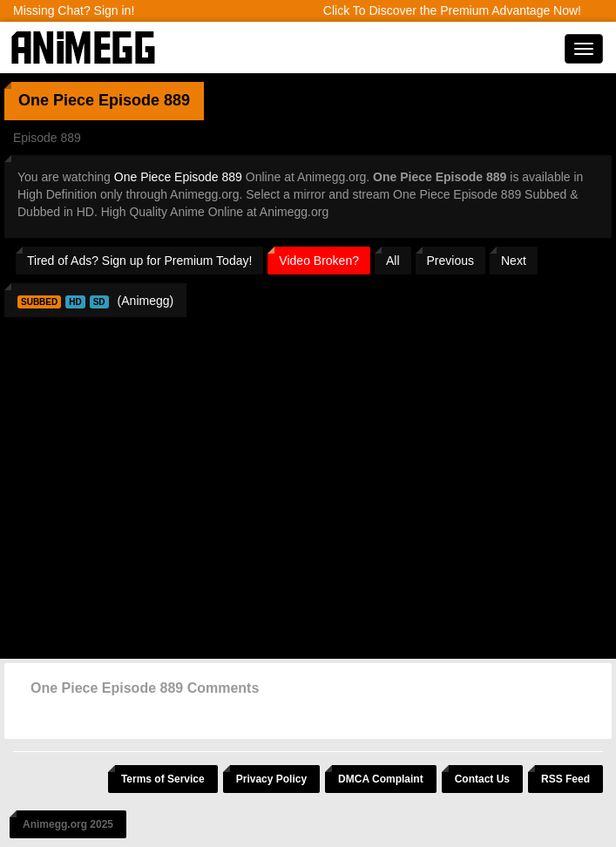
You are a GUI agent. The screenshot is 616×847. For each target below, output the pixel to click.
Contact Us (482, 779)
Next (514, 261)
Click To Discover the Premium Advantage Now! (452, 10)
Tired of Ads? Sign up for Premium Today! (139, 261)
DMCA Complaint (381, 779)
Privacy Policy (271, 779)
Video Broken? (319, 261)
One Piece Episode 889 (178, 177)
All (393, 261)
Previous (450, 261)
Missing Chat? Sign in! (74, 10)
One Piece (56, 100)
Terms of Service (163, 779)
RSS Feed (565, 779)
